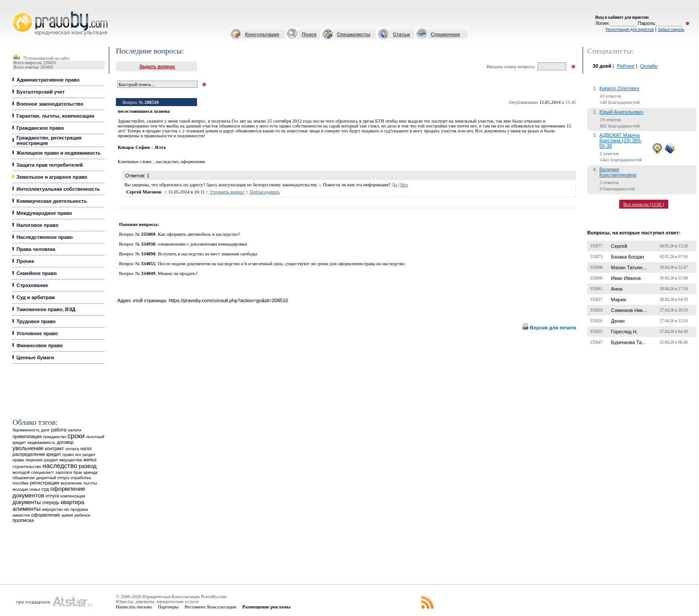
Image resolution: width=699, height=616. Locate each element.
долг (45, 430)
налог (86, 449)
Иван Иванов (626, 278)
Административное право (48, 80)
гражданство (55, 437)
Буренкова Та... (629, 342)
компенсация (73, 496)
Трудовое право (36, 321)
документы (27, 502)
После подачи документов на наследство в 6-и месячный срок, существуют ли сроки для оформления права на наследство (281, 264)
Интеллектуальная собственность (58, 189)
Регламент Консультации (210, 607)
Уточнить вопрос (227, 192)
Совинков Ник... (629, 310)
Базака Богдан (628, 257)
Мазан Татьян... (629, 267)
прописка (23, 520)
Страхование (32, 285)
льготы (90, 483)
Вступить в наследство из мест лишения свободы (208, 254)
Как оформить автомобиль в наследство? (199, 234)
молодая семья (26, 489)
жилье (90, 460)
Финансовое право (40, 345)
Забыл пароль (671, 29)
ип (67, 509)
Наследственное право (45, 237)
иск (78, 455)
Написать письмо (134, 607)
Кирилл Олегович (619, 88)
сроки (76, 436)
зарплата (64, 472)
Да (395, 185)
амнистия (21, 515)
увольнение (28, 448)
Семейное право (37, 273)
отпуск (52, 496)
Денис (618, 321)
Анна (617, 289)
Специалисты (354, 34)
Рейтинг (625, 66)
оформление (46, 515)
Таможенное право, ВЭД (46, 309)
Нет (404, 185)
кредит (54, 454)
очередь (51, 503)
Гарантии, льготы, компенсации (55, 116)
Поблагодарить (265, 192)
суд (45, 489)
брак (78, 472)
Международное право (44, 213)
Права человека (36, 249)
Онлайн (649, 66)
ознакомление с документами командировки (202, 244)
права (18, 460)
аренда (90, 472)
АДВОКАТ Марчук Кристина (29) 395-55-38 (621, 140)
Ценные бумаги (35, 357)
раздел (89, 455)
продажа (79, 509)
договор (66, 442)
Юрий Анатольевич (622, 112)
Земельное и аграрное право (52, 177)
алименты (27, 509)
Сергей (619, 246)
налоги (74, 430)
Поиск (309, 34)
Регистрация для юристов (629, 29)
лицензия (34, 460)
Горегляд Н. (625, 332)
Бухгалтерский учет (41, 92)
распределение (29, 454)
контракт (54, 448)
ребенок (82, 515)
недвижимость (41, 442)
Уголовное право (37, 333)
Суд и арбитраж (36, 297)
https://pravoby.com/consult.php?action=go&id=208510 (228, 300)
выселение (71, 483)
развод (87, 466)
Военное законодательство (50, 104)
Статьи (401, 34)
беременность (26, 430)
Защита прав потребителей (50, 165)
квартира (72, 502)
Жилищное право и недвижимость (59, 153)
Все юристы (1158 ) (643, 204)
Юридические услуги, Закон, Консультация (17, 12)
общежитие (24, 478)
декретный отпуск (53, 478)
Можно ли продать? (178, 273)
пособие (21, 483)
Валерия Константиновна (618, 172)
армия (67, 515)
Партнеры (168, 607)
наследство (60, 466)
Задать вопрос (157, 66)
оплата (72, 449)
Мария (619, 300)
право (68, 455)
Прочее (25, 261)
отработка (80, 478)
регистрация (44, 483)
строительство (27, 466)
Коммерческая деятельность (52, 201)
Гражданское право (40, 128)
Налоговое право (37, 225)
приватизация (27, 437)
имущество (52, 509)
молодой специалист (33, 472)
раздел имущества (63, 460)
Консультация (262, 34)
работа (59, 430)
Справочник (445, 34)
